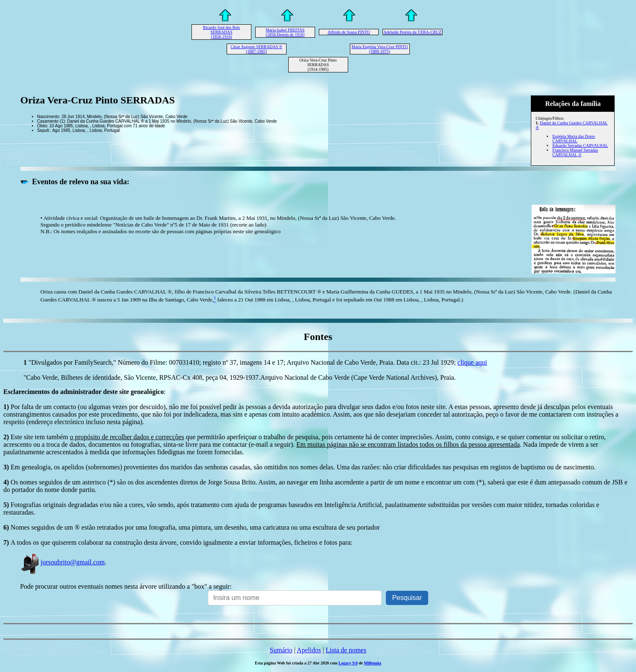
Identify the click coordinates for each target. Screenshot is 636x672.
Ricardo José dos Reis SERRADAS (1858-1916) (221, 32)
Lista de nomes (346, 650)
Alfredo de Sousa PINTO (349, 32)
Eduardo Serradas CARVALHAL (580, 145)
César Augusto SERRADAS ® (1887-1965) (256, 49)
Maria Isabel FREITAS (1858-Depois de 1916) (285, 32)
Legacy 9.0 (348, 663)
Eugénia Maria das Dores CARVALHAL (573, 139)
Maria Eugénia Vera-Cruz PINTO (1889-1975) (380, 49)
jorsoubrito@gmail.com (62, 562)
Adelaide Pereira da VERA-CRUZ (412, 32)
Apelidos (309, 650)
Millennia (373, 663)
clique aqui (472, 362)
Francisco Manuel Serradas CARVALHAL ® (575, 152)
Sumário (281, 650)
